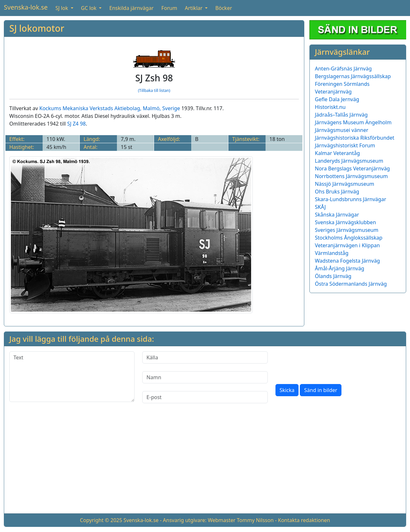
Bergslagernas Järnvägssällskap (353, 76)
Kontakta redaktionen (304, 520)
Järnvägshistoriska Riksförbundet (355, 138)
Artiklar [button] (194, 8)
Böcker (224, 8)
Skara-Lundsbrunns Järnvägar (351, 199)
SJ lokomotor (37, 28)
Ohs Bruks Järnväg (337, 192)
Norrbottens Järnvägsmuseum (351, 176)
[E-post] (205, 397)
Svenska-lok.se (26, 7)
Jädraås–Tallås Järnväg (341, 115)
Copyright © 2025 (101, 520)
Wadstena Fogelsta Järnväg (347, 261)
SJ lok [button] (62, 8)
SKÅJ (320, 207)
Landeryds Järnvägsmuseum (349, 161)
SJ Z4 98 (77, 124)
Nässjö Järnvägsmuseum (344, 184)
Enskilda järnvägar (131, 8)
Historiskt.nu (330, 107)
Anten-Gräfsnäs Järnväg (343, 69)
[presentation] (324, 364)
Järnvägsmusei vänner (342, 130)
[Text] (72, 377)
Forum (169, 8)
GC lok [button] (89, 8)
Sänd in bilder (320, 390)
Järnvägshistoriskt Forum (345, 145)
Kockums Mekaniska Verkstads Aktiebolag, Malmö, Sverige (110, 108)
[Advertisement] (205, 463)
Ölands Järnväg (333, 276)
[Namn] (205, 377)
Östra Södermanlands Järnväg (351, 284)
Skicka (287, 390)
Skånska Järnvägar (337, 215)
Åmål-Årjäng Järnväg (340, 268)
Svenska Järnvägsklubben (345, 222)
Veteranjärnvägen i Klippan (347, 245)
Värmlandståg (332, 253)
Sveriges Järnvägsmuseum (347, 230)
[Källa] (205, 357)
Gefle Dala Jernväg (337, 99)
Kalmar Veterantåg (337, 153)
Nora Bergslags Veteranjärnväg (352, 168)
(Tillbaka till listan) (154, 90)
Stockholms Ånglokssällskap (349, 238)
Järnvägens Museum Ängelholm (353, 122)
